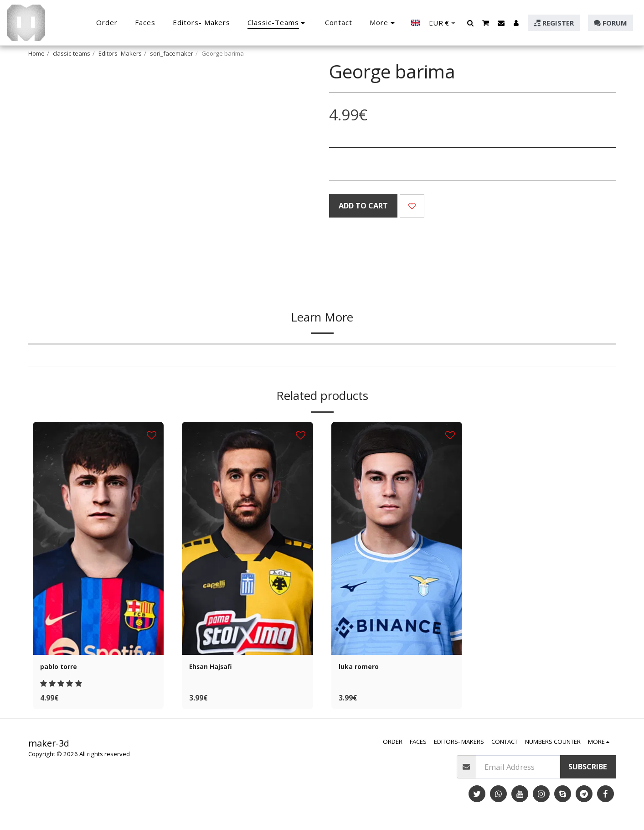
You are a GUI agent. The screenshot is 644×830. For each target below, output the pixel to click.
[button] (471, 23)
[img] (98, 538)
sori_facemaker (172, 53)
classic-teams (72, 53)
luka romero (361, 667)
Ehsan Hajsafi (215, 667)
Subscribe (588, 769)
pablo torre (61, 667)
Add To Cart (363, 205)
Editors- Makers (120, 53)
